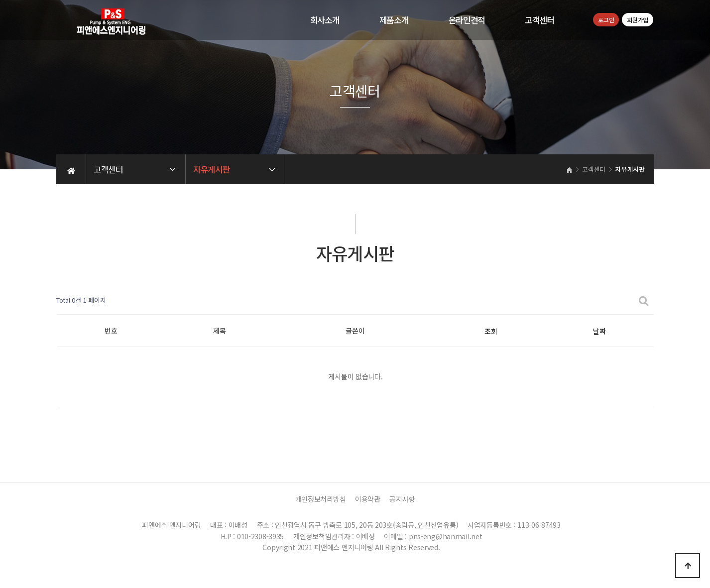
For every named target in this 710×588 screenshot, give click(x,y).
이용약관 (368, 499)
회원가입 (638, 20)
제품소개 (394, 20)
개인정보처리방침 (321, 499)
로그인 (606, 20)
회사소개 (325, 20)
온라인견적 (467, 20)
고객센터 (539, 20)
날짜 (599, 331)
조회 (491, 331)
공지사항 (402, 499)
